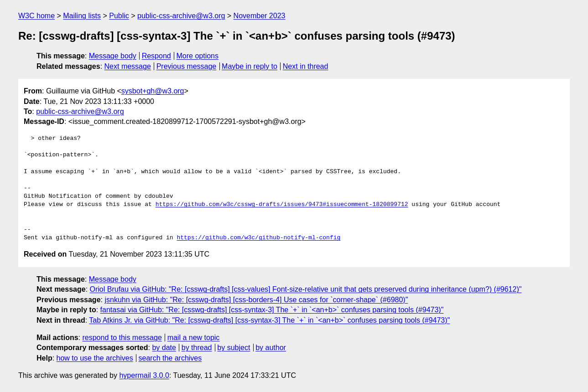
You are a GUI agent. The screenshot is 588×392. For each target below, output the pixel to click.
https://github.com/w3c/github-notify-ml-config (258, 238)
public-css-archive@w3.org (181, 16)
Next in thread (306, 66)
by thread (197, 348)
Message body (113, 56)
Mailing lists (82, 16)
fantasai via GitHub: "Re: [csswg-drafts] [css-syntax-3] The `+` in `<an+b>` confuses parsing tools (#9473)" (272, 310)
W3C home (36, 16)
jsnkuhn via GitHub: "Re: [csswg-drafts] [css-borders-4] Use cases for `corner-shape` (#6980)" (256, 300)
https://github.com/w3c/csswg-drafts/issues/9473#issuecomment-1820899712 (282, 205)
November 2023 (260, 16)
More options (198, 56)
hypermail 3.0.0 (144, 375)
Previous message (187, 66)
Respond (156, 56)
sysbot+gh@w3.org (153, 91)
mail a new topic (194, 338)
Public (119, 16)
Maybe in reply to (250, 66)
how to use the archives (95, 358)
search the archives (170, 358)
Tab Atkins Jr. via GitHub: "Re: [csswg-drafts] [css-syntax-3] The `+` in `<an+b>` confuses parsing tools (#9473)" (269, 320)
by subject (234, 348)
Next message (128, 66)
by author (271, 348)
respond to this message (122, 338)
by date (164, 348)
